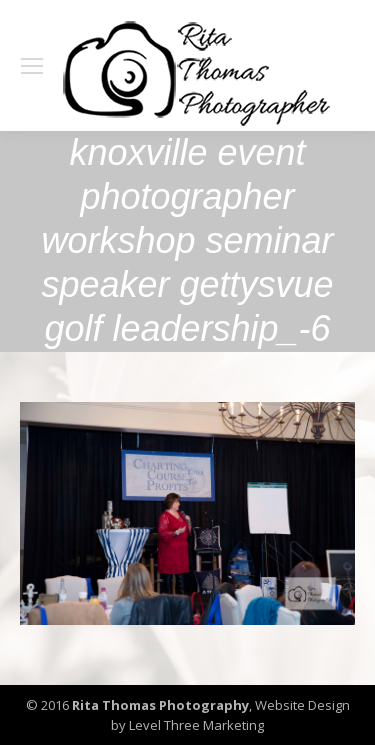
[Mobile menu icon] (32, 66)
